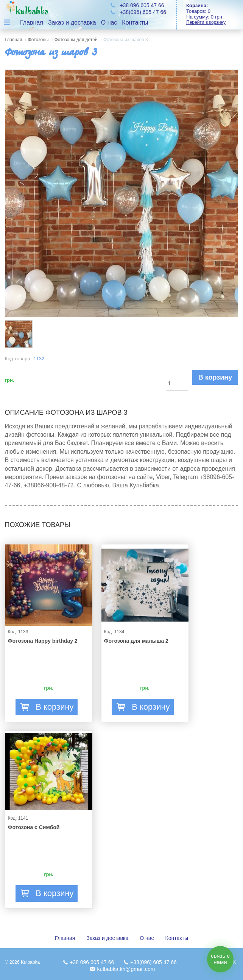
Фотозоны (38, 40)
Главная (32, 22)
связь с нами (220, 959)
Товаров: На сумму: (215, 14)
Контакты (135, 22)
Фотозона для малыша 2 (136, 641)
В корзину (215, 377)
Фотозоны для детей (76, 40)
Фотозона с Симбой (34, 827)
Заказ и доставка (72, 22)
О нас (109, 22)
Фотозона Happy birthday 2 (43, 641)
